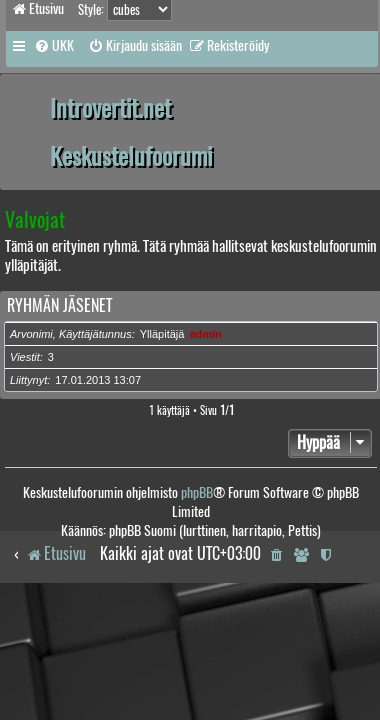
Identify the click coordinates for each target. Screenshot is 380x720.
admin (205, 334)
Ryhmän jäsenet (59, 305)
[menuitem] (54, 46)
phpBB (197, 492)
